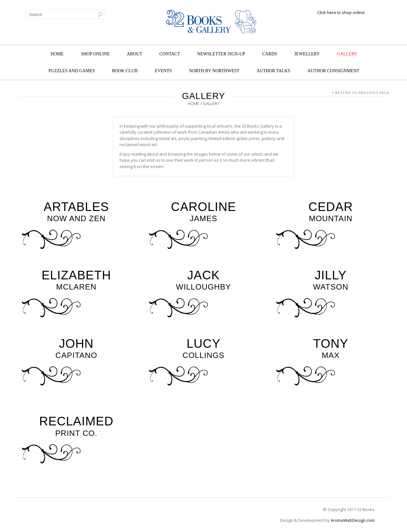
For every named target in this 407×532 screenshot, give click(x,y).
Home (57, 54)
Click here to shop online (341, 12)
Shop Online (95, 54)
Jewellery (307, 54)
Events (163, 71)
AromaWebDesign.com (353, 520)
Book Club (125, 71)
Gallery (347, 54)
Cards (270, 54)
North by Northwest (214, 71)
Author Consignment (334, 71)
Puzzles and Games (72, 71)
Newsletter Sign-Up (221, 54)
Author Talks (273, 71)
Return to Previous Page (362, 93)
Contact (170, 54)
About (135, 54)
